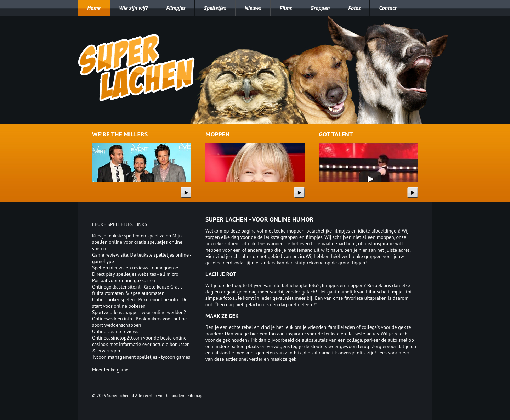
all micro (169, 274)
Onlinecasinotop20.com (117, 338)
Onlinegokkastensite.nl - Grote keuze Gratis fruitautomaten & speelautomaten (137, 290)
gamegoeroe (165, 268)
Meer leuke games (111, 370)
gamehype (103, 261)
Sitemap (195, 395)
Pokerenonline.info (158, 299)
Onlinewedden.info (112, 319)
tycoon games (176, 357)
